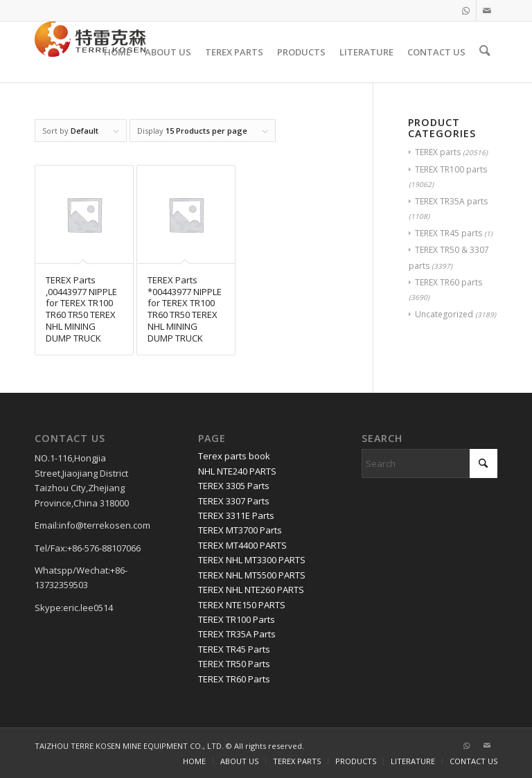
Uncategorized (444, 314)
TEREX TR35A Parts (237, 634)
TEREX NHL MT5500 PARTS (252, 575)
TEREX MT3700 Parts (240, 530)
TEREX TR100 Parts (237, 619)
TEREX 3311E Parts (236, 515)
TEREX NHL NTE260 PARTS (251, 590)
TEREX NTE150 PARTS (242, 605)
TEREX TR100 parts (451, 169)
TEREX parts (438, 152)
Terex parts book (234, 456)
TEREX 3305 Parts (234, 486)
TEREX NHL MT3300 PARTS (252, 560)
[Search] (486, 52)
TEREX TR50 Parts (234, 664)
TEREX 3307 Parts (234, 501)
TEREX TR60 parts (449, 282)
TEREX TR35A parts (451, 201)
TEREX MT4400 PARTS (242, 545)
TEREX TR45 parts (449, 233)
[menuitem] (119, 52)
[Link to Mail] (487, 10)
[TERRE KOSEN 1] (90, 52)
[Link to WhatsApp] (466, 10)
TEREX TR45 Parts (234, 649)
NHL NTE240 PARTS (237, 471)
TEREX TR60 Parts (234, 679)
